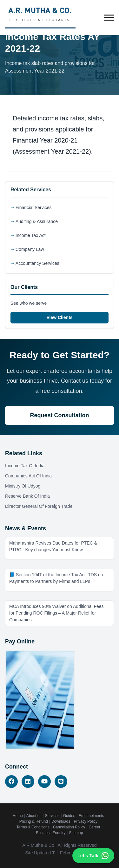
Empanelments (91, 816)
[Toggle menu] (109, 17)
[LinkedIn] (28, 782)
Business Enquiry (51, 833)
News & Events (26, 528)
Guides (69, 816)
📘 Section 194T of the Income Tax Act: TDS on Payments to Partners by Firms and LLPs (56, 578)
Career (94, 827)
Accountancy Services (37, 263)
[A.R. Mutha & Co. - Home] (40, 17)
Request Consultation (59, 415)
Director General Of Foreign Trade (39, 506)
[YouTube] (44, 782)
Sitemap (76, 833)
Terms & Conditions (33, 827)
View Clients (59, 317)
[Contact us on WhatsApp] (93, 856)
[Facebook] (11, 782)
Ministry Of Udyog (23, 486)
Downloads (61, 821)
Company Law (30, 249)
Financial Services (34, 207)
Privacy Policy (86, 821)
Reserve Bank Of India (27, 496)
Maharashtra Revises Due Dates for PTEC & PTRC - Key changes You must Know (53, 546)
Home (18, 816)
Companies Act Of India (28, 476)
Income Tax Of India (25, 466)
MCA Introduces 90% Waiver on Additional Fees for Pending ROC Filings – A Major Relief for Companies (56, 613)
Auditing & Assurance (37, 221)
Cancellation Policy (69, 827)
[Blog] (61, 782)
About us (34, 816)
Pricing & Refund (34, 821)
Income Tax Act (31, 235)
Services (52, 816)
